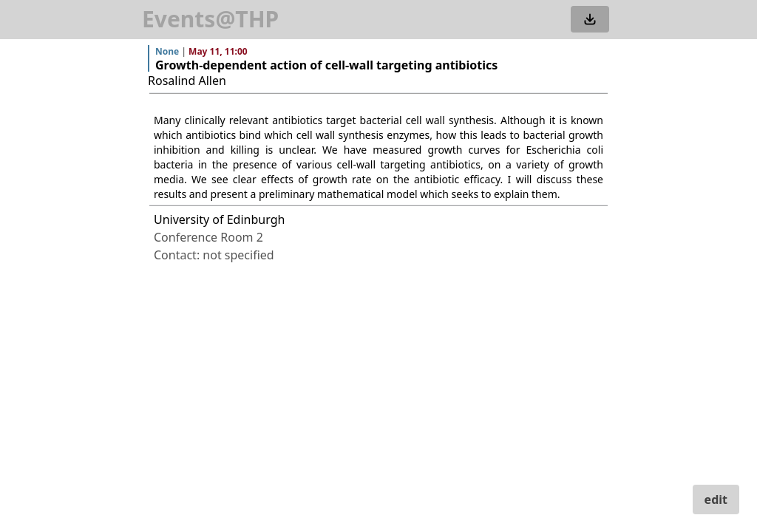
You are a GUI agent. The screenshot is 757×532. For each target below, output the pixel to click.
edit (716, 499)
